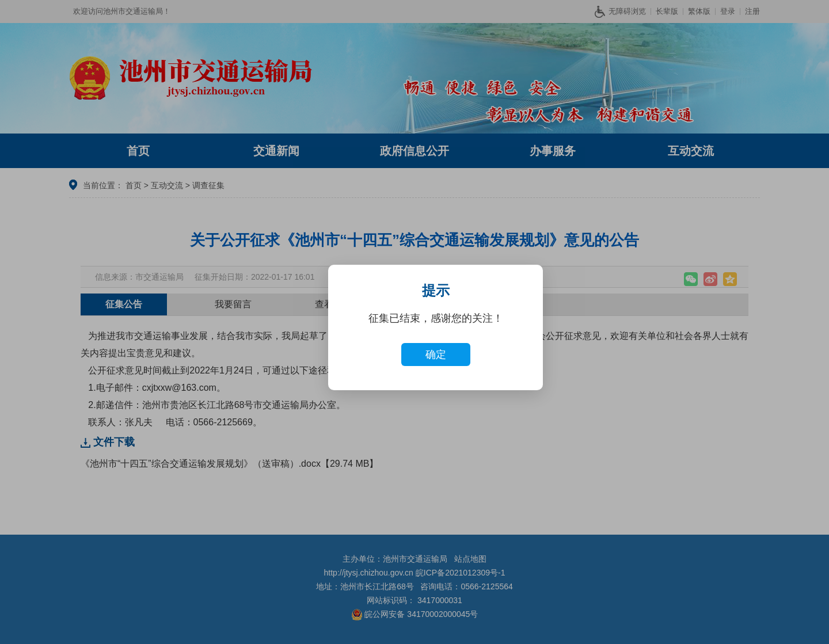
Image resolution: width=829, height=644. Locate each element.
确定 (436, 355)
